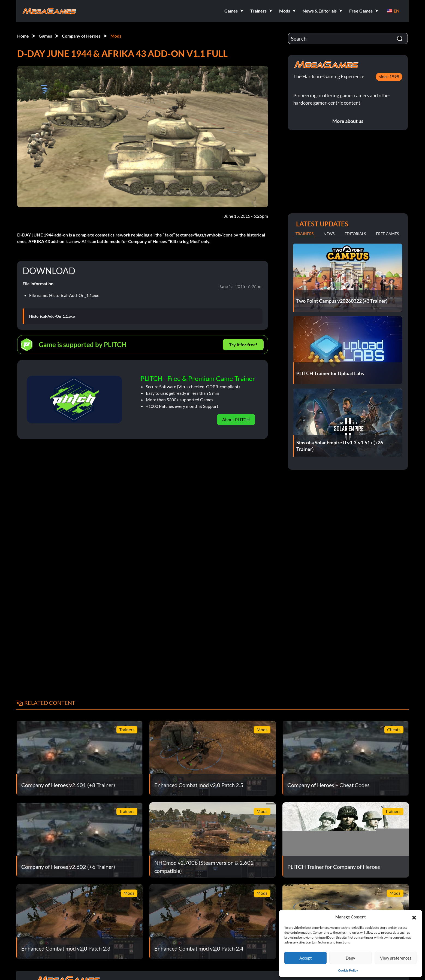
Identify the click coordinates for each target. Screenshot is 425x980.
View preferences (396, 958)
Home (23, 36)
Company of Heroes (81, 36)
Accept (306, 958)
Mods (116, 36)
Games (45, 36)
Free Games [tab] (387, 234)
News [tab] (329, 234)
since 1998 (389, 76)
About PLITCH (236, 419)
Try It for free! (243, 345)
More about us (348, 121)
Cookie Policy (348, 970)
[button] (414, 917)
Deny (350, 958)
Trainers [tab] (305, 234)
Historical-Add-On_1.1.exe (52, 316)
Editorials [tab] (355, 234)
